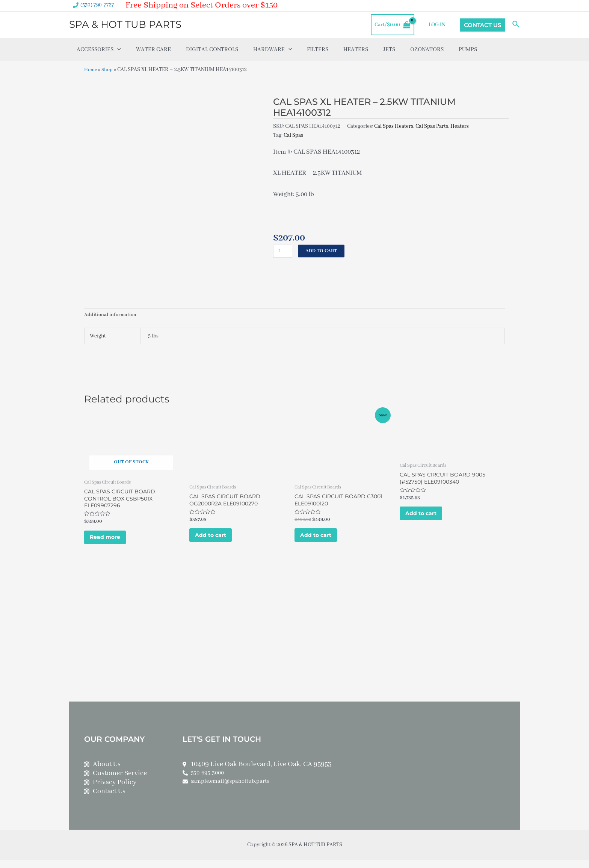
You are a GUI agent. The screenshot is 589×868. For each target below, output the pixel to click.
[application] (117, 50)
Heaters (356, 50)
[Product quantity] (283, 251)
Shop (109, 70)
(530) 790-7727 (97, 5)
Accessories (99, 50)
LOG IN (439, 25)
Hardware (273, 50)
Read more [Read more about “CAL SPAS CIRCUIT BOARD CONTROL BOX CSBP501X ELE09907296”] (111, 542)
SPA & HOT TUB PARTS (125, 24)
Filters (318, 50)
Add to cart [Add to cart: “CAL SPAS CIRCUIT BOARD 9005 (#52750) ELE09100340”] (427, 518)
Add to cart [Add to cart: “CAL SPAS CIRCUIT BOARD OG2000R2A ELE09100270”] (217, 540)
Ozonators (427, 50)
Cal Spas (293, 135)
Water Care (153, 50)
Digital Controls (212, 50)
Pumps (468, 50)
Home (91, 70)
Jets (389, 50)
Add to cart (323, 251)
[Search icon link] (516, 25)
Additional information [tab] (111, 316)
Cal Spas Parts (432, 126)
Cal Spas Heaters (394, 126)
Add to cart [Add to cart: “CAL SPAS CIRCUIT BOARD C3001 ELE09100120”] (322, 540)
